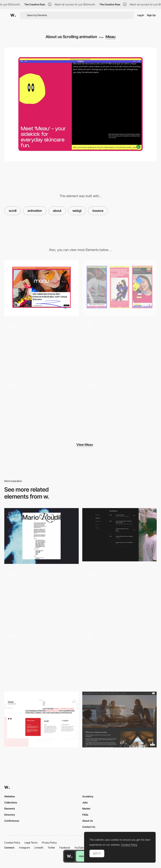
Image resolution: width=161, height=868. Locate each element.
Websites (10, 796)
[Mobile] (119, 288)
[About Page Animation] (42, 597)
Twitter (51, 848)
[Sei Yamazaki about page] (119, 535)
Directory (10, 815)
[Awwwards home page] (70, 856)
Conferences (12, 821)
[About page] (42, 536)
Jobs (85, 802)
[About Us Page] (119, 720)
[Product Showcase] (119, 407)
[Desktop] (42, 288)
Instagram (25, 848)
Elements (10, 809)
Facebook (65, 848)
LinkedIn (39, 848)
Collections (11, 802)
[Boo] (42, 348)
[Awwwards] (13, 15)
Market (86, 809)
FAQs (85, 815)
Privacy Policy (49, 843)
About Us (88, 821)
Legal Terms (31, 843)
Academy (88, 796)
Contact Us (89, 827)
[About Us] (119, 597)
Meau (111, 37)
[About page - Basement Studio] (42, 658)
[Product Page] (119, 348)
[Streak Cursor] (42, 407)
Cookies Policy (12, 843)
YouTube (79, 848)
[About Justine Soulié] (119, 658)
